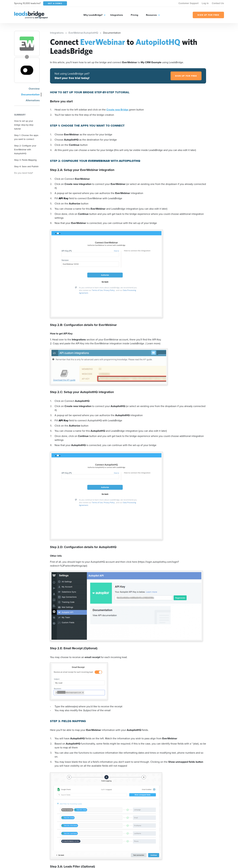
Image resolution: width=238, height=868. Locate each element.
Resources (151, 15)
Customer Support (189, 3)
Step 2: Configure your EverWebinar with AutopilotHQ (25, 149)
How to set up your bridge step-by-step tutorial (24, 125)
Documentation (30, 94)
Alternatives (33, 100)
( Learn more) (153, 343)
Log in (205, 3)
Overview (34, 89)
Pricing (134, 15)
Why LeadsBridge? (93, 15)
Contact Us (218, 3)
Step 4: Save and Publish (26, 166)
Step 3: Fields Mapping (25, 160)
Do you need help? (24, 173)
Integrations (117, 15)
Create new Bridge (118, 110)
